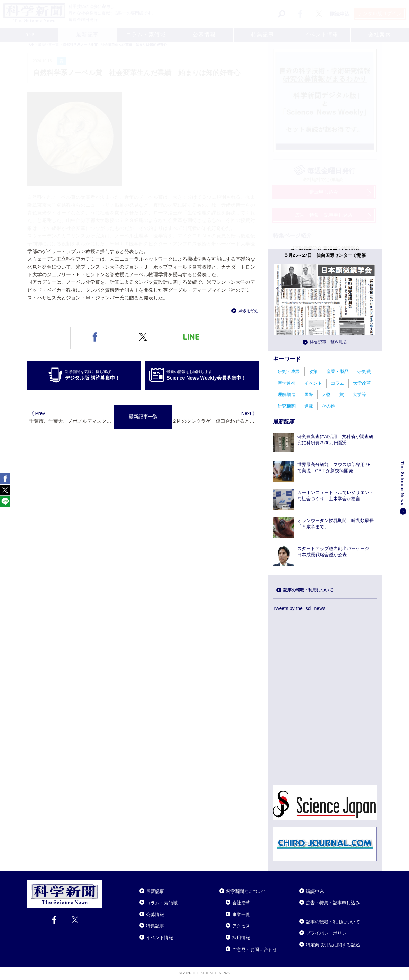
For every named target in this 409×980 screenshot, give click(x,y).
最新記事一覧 (143, 417)
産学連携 (287, 383)
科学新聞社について (246, 891)
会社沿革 (241, 903)
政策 (313, 371)
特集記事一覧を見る (328, 342)
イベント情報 (160, 938)
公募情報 (155, 914)
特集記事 (155, 926)
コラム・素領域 (162, 903)
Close (108, 883)
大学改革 (362, 383)
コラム (338, 383)
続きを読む (249, 311)
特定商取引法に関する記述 (333, 945)
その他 (329, 406)
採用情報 (241, 938)
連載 (309, 406)
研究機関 (287, 406)
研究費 (364, 371)
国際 (309, 395)
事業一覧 (241, 914)
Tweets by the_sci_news (299, 608)
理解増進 (287, 395)
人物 (326, 395)
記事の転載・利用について (308, 590)
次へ (371, 294)
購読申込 (315, 891)
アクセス (241, 926)
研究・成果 (289, 371)
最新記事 (155, 891)
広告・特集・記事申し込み (333, 903)
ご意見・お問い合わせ (255, 949)
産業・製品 (338, 371)
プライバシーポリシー (328, 933)
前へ (279, 294)
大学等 (359, 395)
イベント (313, 383)
